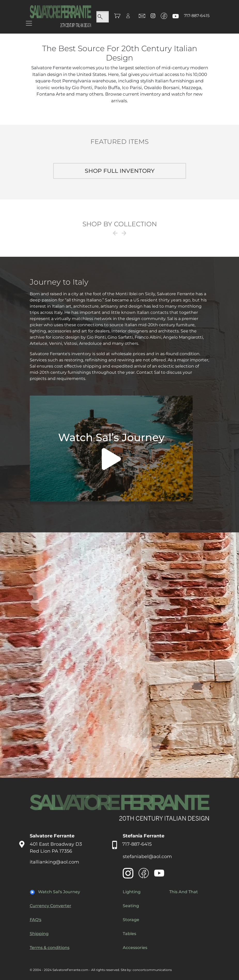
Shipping (39, 934)
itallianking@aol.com (54, 862)
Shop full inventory (120, 171)
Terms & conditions (50, 948)
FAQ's (36, 920)
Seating (131, 906)
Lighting (132, 892)
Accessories (135, 948)
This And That (184, 892)
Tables (129, 934)
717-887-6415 (197, 16)
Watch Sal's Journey (59, 892)
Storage (131, 920)
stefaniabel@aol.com (147, 857)
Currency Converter (51, 906)
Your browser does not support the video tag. (111, 450)
